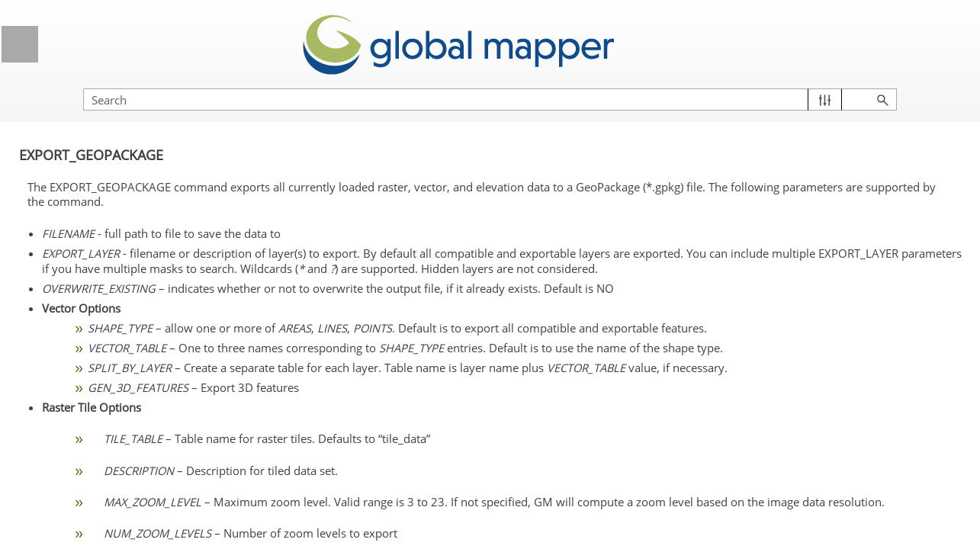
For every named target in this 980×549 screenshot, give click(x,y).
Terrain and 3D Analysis (147, 225)
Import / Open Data (147, 168)
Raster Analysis (147, 338)
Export (147, 367)
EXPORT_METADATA (129, 480)
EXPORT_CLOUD (119, 423)
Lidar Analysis (147, 253)
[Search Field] (816, 84)
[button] (896, 84)
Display (147, 140)
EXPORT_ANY (111, 394)
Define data (147, 111)
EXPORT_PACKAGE (126, 508)
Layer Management (147, 196)
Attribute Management (147, 310)
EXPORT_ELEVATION (130, 451)
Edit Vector (147, 281)
